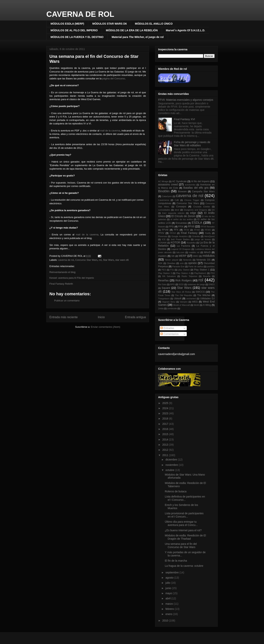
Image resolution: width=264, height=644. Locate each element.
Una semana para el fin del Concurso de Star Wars (181, 545)
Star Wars (108, 260)
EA (213, 210)
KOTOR (175, 242)
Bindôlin (164, 191)
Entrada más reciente (64, 317)
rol (100, 260)
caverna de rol (66, 260)
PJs (172, 270)
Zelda (161, 308)
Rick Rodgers (184, 280)
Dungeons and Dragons (196, 210)
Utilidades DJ (207, 299)
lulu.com (180, 252)
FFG (171, 227)
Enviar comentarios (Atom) (105, 327)
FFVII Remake (208, 227)
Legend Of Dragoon (181, 249)
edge (193, 213)
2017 (166, 424)
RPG (172, 284)
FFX (176, 230)
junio (169, 588)
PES (164, 270)
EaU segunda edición (173, 213)
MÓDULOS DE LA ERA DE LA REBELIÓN (132, 30)
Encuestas (181, 223)
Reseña (207, 276)
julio (168, 583)
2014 (166, 440)
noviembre (172, 465)
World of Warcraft (181, 305)
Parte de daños (196, 266)
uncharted (191, 299)
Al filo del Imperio (200, 181)
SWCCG (200, 292)
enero (169, 614)
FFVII (191, 226)
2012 (166, 450)
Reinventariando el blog (62, 272)
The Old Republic (184, 295)
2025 (166, 403)
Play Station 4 (183, 273)
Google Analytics (180, 236)
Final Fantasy (189, 233)
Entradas (167, 328)
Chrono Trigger (192, 200)
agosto (170, 578)
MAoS (207, 252)
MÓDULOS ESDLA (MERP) (67, 24)
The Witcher (204, 295)
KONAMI (162, 243)
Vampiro (184, 302)
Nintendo (187, 260)
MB (173, 256)
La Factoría (183, 246)
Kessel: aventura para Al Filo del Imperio (72, 278)
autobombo (190, 185)
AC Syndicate (179, 181)
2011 (166, 455)
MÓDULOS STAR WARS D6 (109, 24)
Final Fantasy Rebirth (61, 284)
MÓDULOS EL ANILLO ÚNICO (154, 24)
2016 (166, 429)
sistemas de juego (196, 284)
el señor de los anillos (182, 219)
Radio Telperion (190, 276)
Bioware (182, 192)
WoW (196, 305)
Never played (172, 260)
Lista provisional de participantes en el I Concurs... (184, 515)
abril (168, 598)
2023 (166, 413)
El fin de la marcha (176, 561)
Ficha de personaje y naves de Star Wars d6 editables (192, 144)
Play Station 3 (165, 273)
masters (162, 256)
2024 (166, 408)
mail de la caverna (87, 235)
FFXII (186, 230)
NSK (160, 263)
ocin (182, 263)
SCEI (181, 284)
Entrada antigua (135, 317)
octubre (170, 470)
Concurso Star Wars (86, 260)
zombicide (172, 308)
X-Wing (207, 305)
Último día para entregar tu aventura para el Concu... (181, 523)
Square (166, 288)
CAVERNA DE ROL (80, 14)
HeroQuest (209, 236)
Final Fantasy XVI (185, 119)
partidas (211, 266)
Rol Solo (162, 284)
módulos (209, 256)
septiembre (172, 572)
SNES (212, 284)
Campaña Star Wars (203, 192)
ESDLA (197, 223)
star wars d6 (122, 260)
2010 (166, 621)
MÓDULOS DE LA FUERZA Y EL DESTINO (77, 37)
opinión (192, 263)
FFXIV (208, 230)
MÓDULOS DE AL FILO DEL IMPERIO (74, 30)
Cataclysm (167, 196)
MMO (196, 256)
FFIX (181, 227)
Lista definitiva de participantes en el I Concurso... (185, 498)
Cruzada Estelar (202, 207)
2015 (166, 434)
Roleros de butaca (176, 491)
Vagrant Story (169, 302)
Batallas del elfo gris (196, 188)
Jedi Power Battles (180, 239)
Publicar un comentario (67, 301)
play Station (184, 270)
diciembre (172, 460)
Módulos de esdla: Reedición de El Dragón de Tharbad (185, 537)
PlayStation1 (200, 273)
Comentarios (169, 334)
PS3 (213, 273)
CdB (177, 200)
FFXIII (197, 230)
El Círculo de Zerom (184, 216)
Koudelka (191, 243)
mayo (169, 593)
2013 (166, 445)
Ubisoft (178, 299)
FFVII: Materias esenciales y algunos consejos (186, 100)
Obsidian (171, 263)
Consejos (181, 207)
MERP (183, 256)
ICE (164, 239)
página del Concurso (114, 78)
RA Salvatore (169, 276)
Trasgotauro (164, 299)
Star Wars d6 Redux (181, 292)
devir (177, 210)
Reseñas (163, 280)
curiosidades (164, 210)
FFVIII (165, 230)
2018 (166, 419)
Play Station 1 (202, 270)
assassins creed (168, 184)
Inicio (101, 317)
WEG (195, 302)
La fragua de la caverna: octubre (184, 566)
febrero (170, 609)
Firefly (208, 233)
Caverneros (164, 200)
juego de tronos (203, 239)
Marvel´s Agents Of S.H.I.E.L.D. (186, 30)
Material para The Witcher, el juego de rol (138, 37)
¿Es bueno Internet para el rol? (183, 530)
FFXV (161, 233)
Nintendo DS (204, 260)
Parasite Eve (178, 266)
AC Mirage (163, 181)
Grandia (196, 236)
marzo (169, 604)
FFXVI (173, 233)
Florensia (163, 236)
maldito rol (194, 252)
